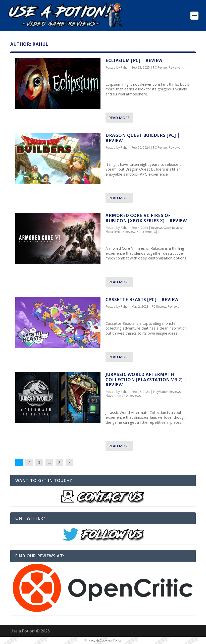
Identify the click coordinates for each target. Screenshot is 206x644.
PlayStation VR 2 (117, 396)
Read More (119, 118)
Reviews (174, 67)
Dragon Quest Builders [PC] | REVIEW (143, 138)
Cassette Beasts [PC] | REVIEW (142, 300)
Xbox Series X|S (148, 232)
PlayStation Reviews (167, 392)
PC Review (160, 67)
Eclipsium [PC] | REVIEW (134, 60)
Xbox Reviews (174, 228)
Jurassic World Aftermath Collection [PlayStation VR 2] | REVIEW (146, 380)
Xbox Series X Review (120, 232)
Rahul (124, 67)
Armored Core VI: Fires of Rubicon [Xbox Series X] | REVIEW (146, 218)
